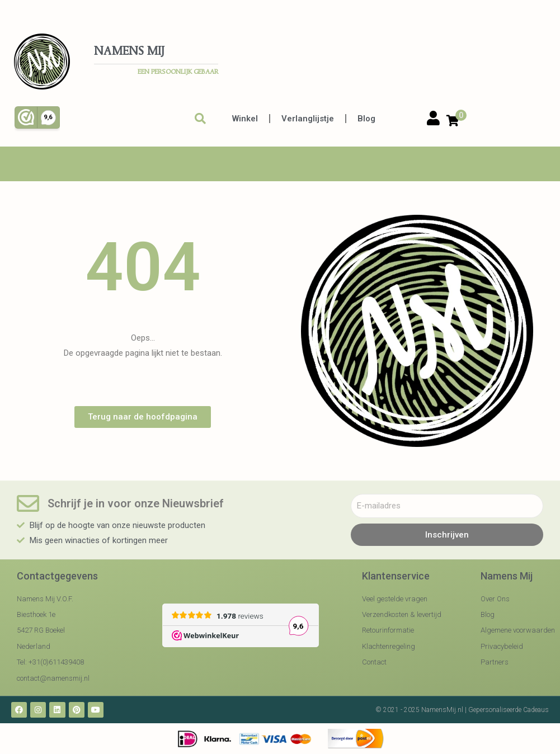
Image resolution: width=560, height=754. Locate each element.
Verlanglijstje (308, 119)
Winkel (245, 119)
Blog (366, 119)
